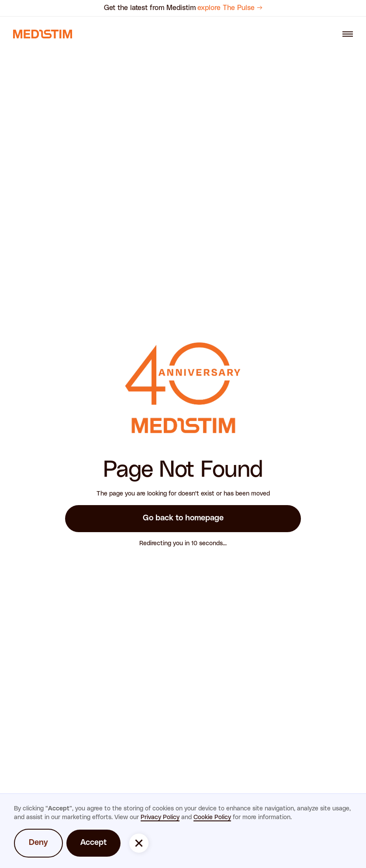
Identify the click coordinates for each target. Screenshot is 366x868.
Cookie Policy (212, 817)
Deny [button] (38, 843)
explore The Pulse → (230, 8)
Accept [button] (93, 843)
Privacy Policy (160, 817)
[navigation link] (43, 34)
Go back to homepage (183, 518)
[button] (139, 843)
